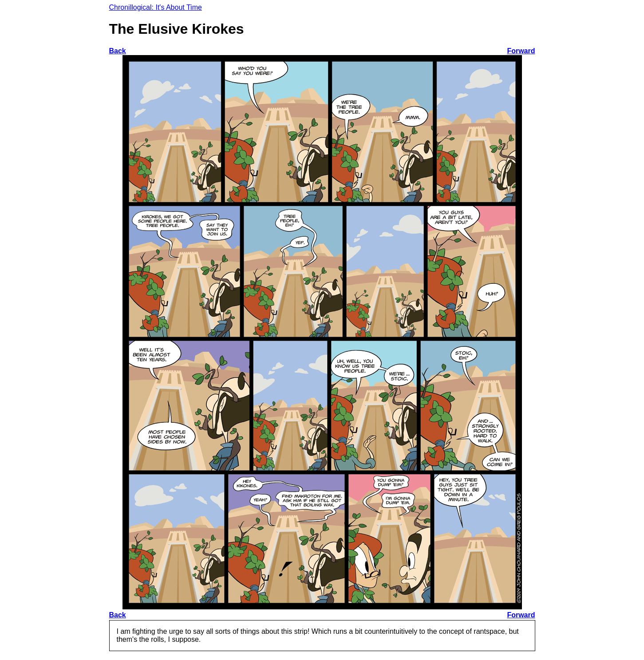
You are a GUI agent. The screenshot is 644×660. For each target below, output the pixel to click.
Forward (521, 51)
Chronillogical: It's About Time (156, 7)
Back (118, 51)
